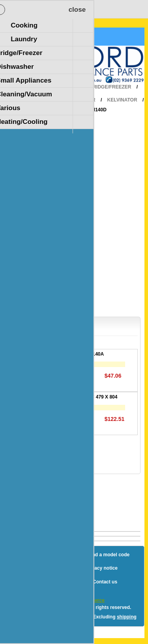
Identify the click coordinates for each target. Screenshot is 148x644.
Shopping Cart (35, 37)
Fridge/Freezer (111, 87)
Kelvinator (122, 100)
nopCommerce (88, 600)
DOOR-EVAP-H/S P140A (77, 354)
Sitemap (51, 555)
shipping (127, 617)
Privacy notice (101, 568)
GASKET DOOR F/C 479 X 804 (84, 397)
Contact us (105, 582)
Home (71, 87)
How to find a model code (101, 555)
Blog (24, 555)
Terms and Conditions (56, 582)
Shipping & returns (52, 568)
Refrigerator (77, 100)
